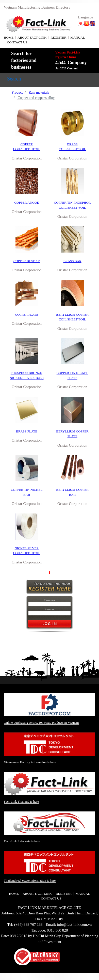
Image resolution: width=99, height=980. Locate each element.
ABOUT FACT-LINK (32, 37)
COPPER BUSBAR (27, 261)
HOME (9, 37)
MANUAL (78, 37)
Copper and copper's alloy (36, 98)
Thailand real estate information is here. (30, 880)
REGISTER (58, 37)
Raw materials (38, 92)
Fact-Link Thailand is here (21, 801)
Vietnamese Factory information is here (30, 762)
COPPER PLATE (27, 315)
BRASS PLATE (27, 431)
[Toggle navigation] (14, 80)
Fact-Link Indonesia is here (22, 841)
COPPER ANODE (27, 202)
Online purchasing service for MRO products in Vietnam (41, 723)
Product (17, 92)
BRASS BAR (72, 261)
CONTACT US (17, 42)
